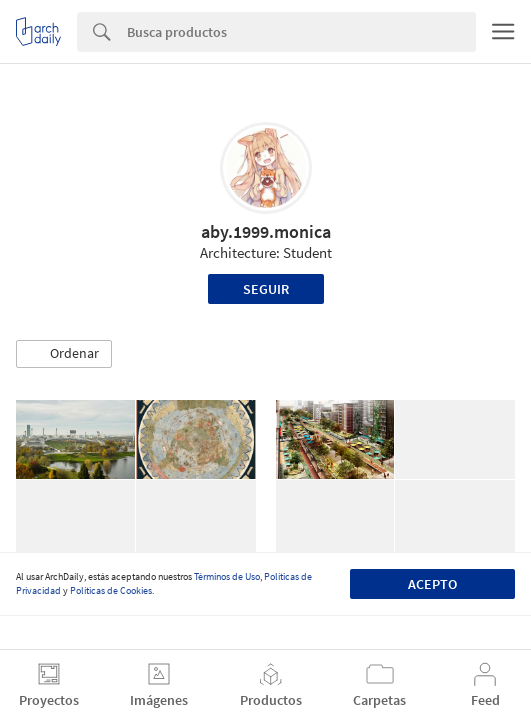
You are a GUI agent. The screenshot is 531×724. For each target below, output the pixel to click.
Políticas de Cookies (111, 590)
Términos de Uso (227, 576)
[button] (64, 354)
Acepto (432, 584)
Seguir (266, 289)
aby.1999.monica (266, 231)
